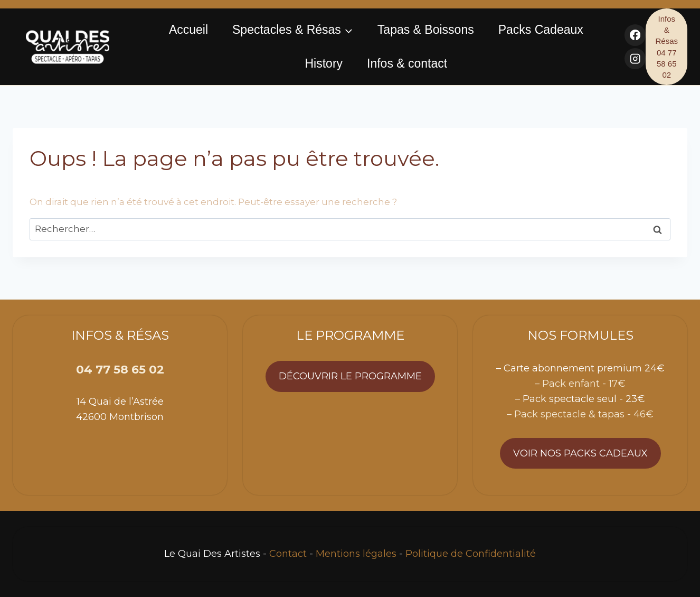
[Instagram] (635, 59)
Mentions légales (356, 554)
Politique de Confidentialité (471, 554)
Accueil (188, 30)
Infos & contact (407, 63)
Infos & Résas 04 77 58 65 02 (666, 47)
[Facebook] (635, 35)
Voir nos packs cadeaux (580, 453)
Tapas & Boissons (426, 30)
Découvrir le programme (350, 376)
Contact (288, 554)
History (324, 63)
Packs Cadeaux (541, 30)
